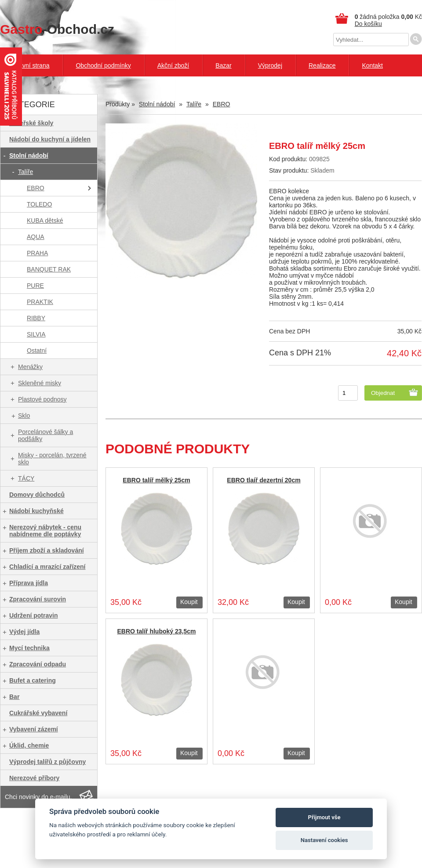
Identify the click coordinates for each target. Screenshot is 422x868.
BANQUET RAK (49, 269)
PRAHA (37, 253)
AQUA (36, 237)
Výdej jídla (24, 632)
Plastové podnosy (42, 399)
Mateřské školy (31, 123)
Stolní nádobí (29, 156)
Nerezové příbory (34, 778)
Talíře (25, 172)
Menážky (30, 367)
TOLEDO (39, 204)
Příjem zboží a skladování (47, 550)
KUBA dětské (45, 221)
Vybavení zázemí (34, 729)
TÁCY (26, 478)
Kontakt (372, 65)
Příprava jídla (29, 583)
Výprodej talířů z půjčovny (47, 762)
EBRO (36, 188)
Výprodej (270, 65)
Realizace (322, 65)
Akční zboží (173, 65)
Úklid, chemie (29, 745)
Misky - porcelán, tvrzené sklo (52, 459)
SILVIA (36, 334)
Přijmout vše (324, 817)
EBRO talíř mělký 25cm (156, 480)
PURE (35, 286)
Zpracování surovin (38, 599)
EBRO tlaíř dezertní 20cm (264, 480)
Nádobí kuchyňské (36, 511)
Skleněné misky (40, 383)
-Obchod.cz (57, 29)
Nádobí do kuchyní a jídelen (50, 139)
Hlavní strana (31, 65)
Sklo (24, 416)
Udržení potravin (33, 615)
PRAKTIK (40, 302)
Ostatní (37, 351)
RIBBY (36, 318)
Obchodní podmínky (103, 65)
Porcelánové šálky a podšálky (45, 435)
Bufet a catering (33, 680)
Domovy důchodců (37, 495)
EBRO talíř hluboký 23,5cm (157, 631)
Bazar (224, 65)
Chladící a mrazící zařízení (47, 567)
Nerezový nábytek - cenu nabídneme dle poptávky (45, 531)
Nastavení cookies (324, 840)
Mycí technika (29, 648)
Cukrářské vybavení (38, 713)
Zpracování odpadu (38, 664)
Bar (14, 697)
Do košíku (368, 24)
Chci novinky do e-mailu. (38, 797)
